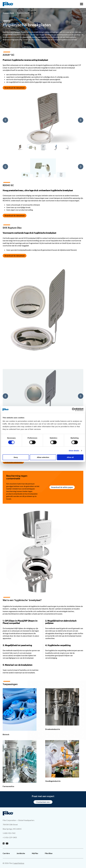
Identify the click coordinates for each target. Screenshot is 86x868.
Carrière (6, 853)
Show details (74, 450)
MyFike (35, 853)
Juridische (21, 853)
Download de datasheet (15, 88)
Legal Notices (19, 863)
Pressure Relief (8, 13)
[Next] (81, 120)
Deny (16, 457)
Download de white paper (62, 487)
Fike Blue (49, 853)
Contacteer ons (43, 802)
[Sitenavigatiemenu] (82, 4)
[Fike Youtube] (7, 844)
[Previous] (5, 120)
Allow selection (43, 457)
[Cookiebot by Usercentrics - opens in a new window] (74, 409)
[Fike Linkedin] (4, 844)
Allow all (70, 457)
